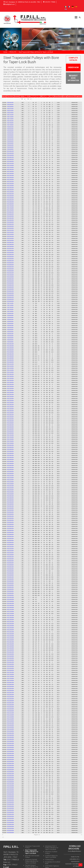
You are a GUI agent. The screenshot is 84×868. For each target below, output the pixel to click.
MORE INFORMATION (73, 78)
